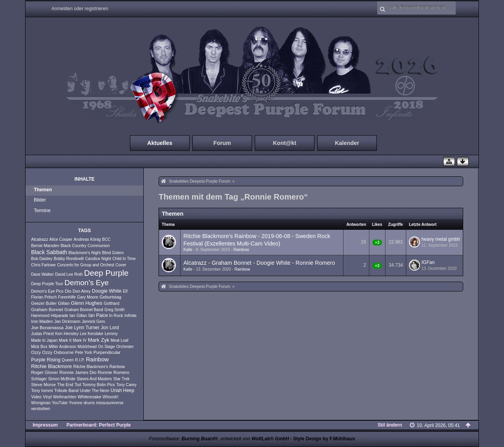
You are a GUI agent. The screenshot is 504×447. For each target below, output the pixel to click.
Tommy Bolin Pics (99, 385)
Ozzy (36, 352)
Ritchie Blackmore (51, 366)
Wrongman (41, 403)
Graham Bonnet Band (84, 310)
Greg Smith (115, 310)
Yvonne (76, 403)
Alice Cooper (61, 239)
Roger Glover (45, 372)
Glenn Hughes (86, 303)
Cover (121, 265)
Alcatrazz (39, 239)
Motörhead (87, 347)
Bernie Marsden (45, 246)
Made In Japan (44, 340)
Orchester (125, 347)
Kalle (188, 250)
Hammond (40, 316)
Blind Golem (113, 253)
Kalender (347, 143)
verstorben (40, 409)
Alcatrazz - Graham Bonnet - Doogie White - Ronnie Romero (259, 263)
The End (65, 385)
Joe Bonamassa (47, 328)
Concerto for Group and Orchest (86, 265)
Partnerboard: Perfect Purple (99, 425)
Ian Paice (98, 315)
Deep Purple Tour (47, 284)
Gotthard (111, 303)
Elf (125, 291)
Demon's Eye (87, 283)
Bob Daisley (42, 259)
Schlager (39, 379)
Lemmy (111, 334)
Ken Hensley (67, 333)
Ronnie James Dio (78, 372)
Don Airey (82, 291)
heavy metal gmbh (441, 239)
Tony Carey (126, 385)
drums (89, 403)
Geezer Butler (44, 303)
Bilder (40, 200)
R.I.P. (80, 360)
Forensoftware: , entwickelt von (219, 439)
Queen (68, 360)
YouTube (60, 403)
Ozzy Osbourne (58, 352)
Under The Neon (94, 391)
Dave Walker (42, 274)
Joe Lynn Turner (82, 328)
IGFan (428, 262)
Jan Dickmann (67, 321)
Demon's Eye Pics (47, 291)
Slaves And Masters (94, 379)
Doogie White (107, 291)
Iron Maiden (42, 321)
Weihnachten (65, 397)
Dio (68, 291)
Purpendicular (107, 352)
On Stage (107, 347)
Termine (42, 211)
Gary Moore (88, 297)
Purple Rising (46, 360)
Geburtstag (110, 297)
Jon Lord (110, 328)
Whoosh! (111, 397)
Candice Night (98, 258)
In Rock (116, 315)
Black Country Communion (85, 245)
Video (36, 397)
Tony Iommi (42, 390)
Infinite (131, 315)
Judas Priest (42, 333)
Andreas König (87, 239)
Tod (78, 385)
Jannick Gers (93, 322)
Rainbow (97, 359)
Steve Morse (43, 385)
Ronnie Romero (114, 372)
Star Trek (121, 379)
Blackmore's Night (85, 253)
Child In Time (124, 259)
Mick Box (39, 347)
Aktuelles (160, 143)
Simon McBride (62, 379)
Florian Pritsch (44, 297)
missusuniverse (110, 403)
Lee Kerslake (92, 334)
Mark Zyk (99, 340)
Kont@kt (285, 143)
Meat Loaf (120, 340)
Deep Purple (106, 273)
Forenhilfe (67, 297)
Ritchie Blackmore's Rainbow (99, 367)
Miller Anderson (62, 347)
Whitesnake (89, 397)
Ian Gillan (78, 315)
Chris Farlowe (43, 265)
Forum (222, 143)
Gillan (64, 303)
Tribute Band (66, 390)
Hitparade (60, 316)
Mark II (65, 340)
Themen (43, 190)
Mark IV (79, 340)
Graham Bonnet (47, 310)
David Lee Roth (69, 274)
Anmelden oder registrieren (80, 9)
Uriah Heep (122, 390)
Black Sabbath (49, 252)
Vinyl (47, 397)
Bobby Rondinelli (69, 259)
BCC (106, 239)
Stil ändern (390, 425)
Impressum (45, 425)
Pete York (84, 353)
